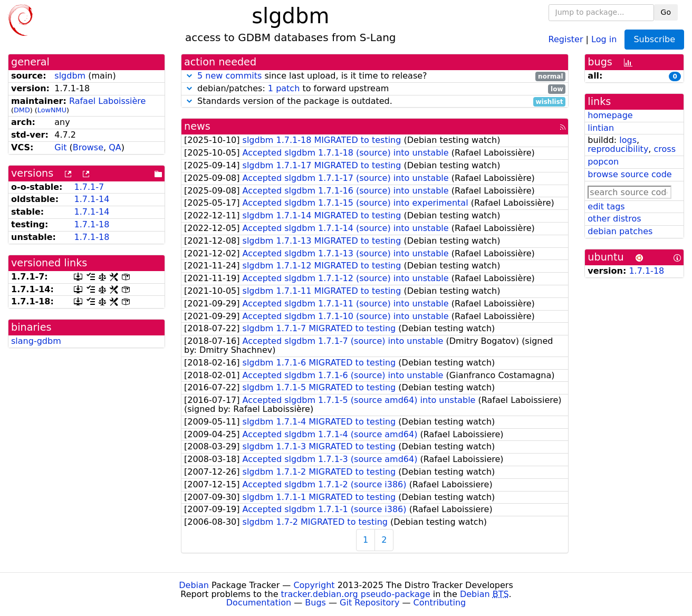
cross (665, 149)
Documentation (259, 603)
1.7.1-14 (92, 199)
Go (666, 12)
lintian (601, 128)
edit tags (606, 206)
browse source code (629, 174)
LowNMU (52, 110)
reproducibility (618, 149)
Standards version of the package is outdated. (375, 102)
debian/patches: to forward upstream (375, 89)
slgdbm (70, 76)
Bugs (315, 603)
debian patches (620, 231)
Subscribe (654, 39)
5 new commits (229, 76)
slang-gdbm (36, 341)
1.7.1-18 (92, 224)
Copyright (314, 585)
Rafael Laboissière (108, 101)
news (197, 126)
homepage (610, 115)
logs (628, 140)
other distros (614, 219)
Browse (88, 147)
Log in (604, 39)
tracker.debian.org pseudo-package (356, 594)
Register (566, 39)
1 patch (284, 88)
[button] (189, 76)
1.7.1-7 (89, 187)
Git (60, 147)
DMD (22, 110)
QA (115, 147)
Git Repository (369, 603)
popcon (603, 162)
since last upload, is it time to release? (375, 76)
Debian (194, 585)
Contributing (440, 603)
